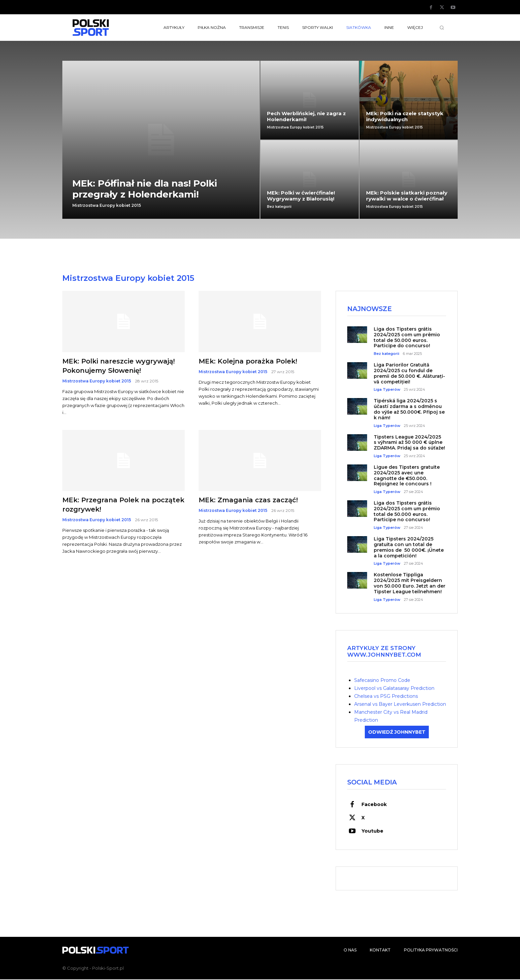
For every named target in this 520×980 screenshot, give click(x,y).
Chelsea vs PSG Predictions (386, 696)
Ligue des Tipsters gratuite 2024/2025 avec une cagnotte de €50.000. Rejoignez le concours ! (407, 476)
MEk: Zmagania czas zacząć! (248, 500)
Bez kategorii (279, 207)
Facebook (374, 805)
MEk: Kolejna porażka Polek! (248, 361)
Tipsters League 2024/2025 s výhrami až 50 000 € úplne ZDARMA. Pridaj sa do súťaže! (409, 443)
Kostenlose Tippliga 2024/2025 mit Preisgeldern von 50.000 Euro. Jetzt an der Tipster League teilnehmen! (410, 584)
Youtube (372, 832)
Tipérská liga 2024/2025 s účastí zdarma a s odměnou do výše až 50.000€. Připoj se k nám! (409, 410)
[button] (442, 28)
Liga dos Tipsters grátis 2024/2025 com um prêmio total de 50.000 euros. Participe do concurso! (407, 338)
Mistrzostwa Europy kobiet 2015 (107, 205)
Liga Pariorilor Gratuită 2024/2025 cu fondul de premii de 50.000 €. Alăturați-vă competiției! (409, 374)
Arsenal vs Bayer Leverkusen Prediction (400, 704)
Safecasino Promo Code (382, 681)
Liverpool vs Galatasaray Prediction (394, 689)
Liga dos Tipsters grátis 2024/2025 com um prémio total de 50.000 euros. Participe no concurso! (407, 512)
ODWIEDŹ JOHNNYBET (397, 732)
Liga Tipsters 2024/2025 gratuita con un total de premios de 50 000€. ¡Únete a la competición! (409, 548)
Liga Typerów (387, 390)
